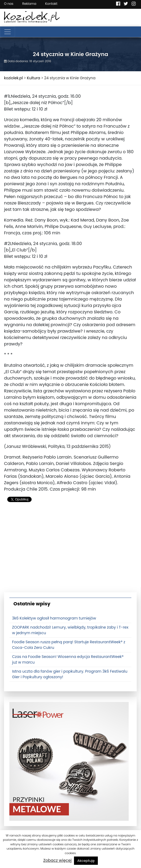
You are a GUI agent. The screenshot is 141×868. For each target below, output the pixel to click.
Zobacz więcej (57, 860)
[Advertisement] (70, 550)
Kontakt (51, 4)
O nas (9, 4)
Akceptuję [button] (86, 861)
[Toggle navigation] (8, 32)
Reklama (29, 4)
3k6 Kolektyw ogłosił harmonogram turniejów (54, 618)
